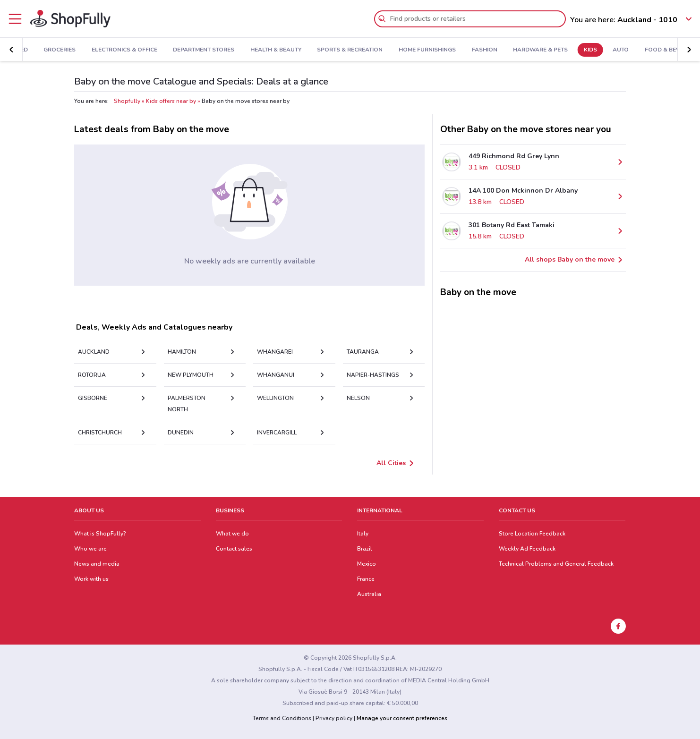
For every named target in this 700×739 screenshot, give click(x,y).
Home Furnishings (397, 50)
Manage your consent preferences (402, 718)
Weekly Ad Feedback (527, 549)
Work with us (91, 579)
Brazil (365, 549)
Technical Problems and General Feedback (556, 564)
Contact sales (234, 549)
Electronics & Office (95, 50)
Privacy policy (334, 718)
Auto (591, 50)
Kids (561, 50)
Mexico (367, 564)
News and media (97, 564)
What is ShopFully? (100, 534)
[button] (11, 50)
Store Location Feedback (532, 534)
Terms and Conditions (282, 718)
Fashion (455, 50)
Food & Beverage (642, 50)
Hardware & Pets (511, 50)
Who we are (90, 549)
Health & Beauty (246, 50)
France (366, 579)
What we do (232, 534)
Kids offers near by (171, 101)
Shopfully (127, 101)
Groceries (30, 50)
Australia (369, 594)
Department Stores (174, 50)
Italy (363, 534)
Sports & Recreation (320, 50)
